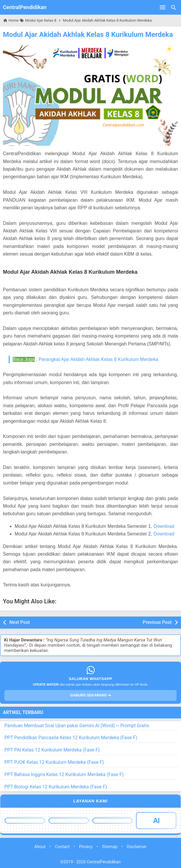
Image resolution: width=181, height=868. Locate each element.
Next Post (20, 622)
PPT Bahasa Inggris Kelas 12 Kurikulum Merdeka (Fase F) (64, 774)
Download (164, 526)
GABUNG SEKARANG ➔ (90, 695)
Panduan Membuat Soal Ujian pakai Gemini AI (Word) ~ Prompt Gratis (77, 726)
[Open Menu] (163, 7)
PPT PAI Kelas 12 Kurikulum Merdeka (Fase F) (52, 750)
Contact (62, 847)
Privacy (86, 847)
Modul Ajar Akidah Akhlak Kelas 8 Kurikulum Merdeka (88, 35)
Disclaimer (137, 847)
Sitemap (110, 847)
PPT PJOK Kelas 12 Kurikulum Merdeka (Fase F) (54, 762)
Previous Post (157, 622)
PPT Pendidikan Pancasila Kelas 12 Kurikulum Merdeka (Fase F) (71, 738)
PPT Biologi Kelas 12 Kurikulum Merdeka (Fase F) (56, 787)
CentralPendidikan (25, 7)
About (40, 847)
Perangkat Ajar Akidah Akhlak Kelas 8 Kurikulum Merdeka (98, 359)
